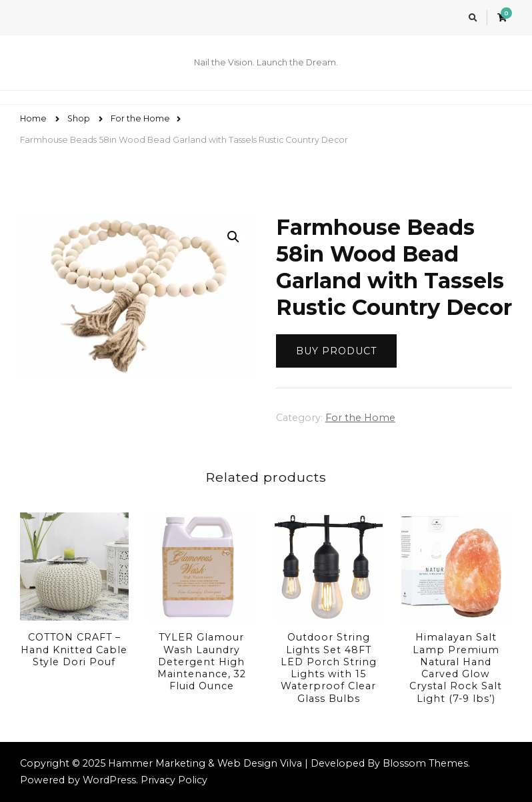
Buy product (336, 351)
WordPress (109, 780)
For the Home (360, 418)
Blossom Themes (425, 763)
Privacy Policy (174, 780)
